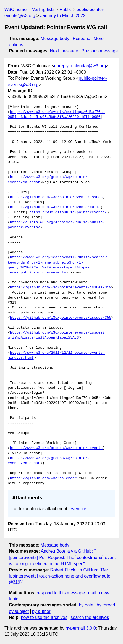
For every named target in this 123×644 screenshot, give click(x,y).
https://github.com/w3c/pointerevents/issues (56, 197)
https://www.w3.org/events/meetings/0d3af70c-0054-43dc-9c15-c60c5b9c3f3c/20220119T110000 (56, 115)
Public (66, 10)
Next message (64, 51)
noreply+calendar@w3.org (80, 66)
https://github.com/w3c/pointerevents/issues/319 (61, 288)
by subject (19, 611)
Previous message (100, 51)
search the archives (90, 617)
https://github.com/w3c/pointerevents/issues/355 (61, 318)
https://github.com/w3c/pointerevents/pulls (55, 207)
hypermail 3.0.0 (81, 628)
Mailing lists (43, 10)
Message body (55, 38)
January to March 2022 (63, 16)
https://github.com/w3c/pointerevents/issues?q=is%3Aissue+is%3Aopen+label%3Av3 (56, 335)
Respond (82, 38)
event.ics (78, 509)
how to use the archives (44, 617)
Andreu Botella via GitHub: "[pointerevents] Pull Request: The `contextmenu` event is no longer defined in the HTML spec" (62, 557)
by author (41, 611)
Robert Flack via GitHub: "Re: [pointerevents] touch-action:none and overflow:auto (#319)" (60, 576)
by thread (106, 605)
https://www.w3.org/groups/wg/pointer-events (56, 448)
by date (86, 605)
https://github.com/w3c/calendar (43, 478)
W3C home (15, 10)
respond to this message (61, 593)
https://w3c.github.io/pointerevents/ (68, 212)
